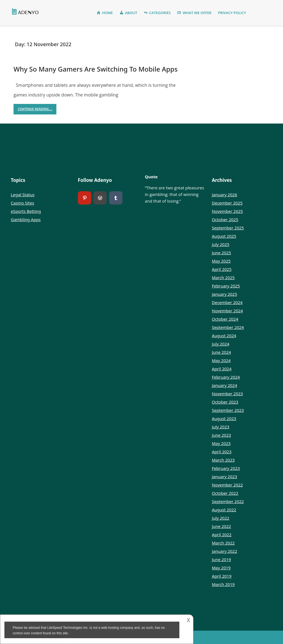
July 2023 (221, 427)
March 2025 (223, 278)
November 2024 (227, 311)
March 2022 (223, 543)
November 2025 (227, 211)
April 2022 (222, 535)
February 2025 (226, 286)
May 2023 (221, 443)
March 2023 (223, 460)
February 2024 (226, 377)
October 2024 (225, 319)
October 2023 (225, 402)
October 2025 (225, 219)
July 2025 (221, 244)
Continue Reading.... (37, 110)
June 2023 (222, 435)
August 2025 (224, 236)
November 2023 (227, 394)
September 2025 (228, 228)
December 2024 (227, 302)
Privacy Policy (232, 13)
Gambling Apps (26, 219)
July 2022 (221, 518)
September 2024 (228, 327)
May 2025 (221, 261)
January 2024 (225, 385)
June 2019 (222, 559)
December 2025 (227, 203)
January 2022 (225, 551)
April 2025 (222, 269)
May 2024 (221, 360)
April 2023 (222, 452)
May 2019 (221, 568)
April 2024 (222, 369)
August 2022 (224, 510)
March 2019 (223, 584)
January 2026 (225, 195)
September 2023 (228, 410)
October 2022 (225, 493)
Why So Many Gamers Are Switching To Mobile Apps (96, 69)
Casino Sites (22, 203)
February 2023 (226, 468)
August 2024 (224, 336)
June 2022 (222, 526)
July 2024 (221, 344)
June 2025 (222, 253)
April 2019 (222, 576)
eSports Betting (26, 211)
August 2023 (224, 418)
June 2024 (222, 352)
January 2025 (225, 294)
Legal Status (23, 195)
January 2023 (225, 477)
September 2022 (228, 501)
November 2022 (227, 485)
